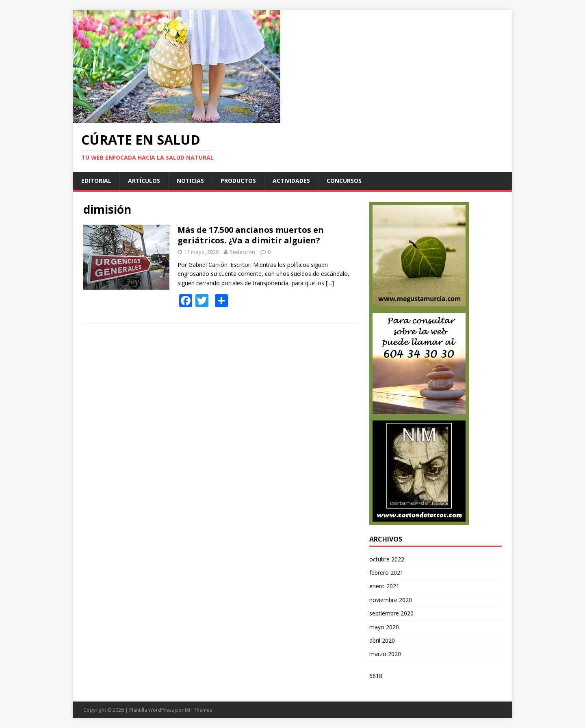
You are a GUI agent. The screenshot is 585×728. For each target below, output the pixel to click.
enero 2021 (384, 586)
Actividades (291, 181)
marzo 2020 (385, 654)
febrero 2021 (386, 573)
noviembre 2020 (391, 600)
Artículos (144, 181)
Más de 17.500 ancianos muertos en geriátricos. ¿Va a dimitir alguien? (251, 235)
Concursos (344, 181)
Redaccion (242, 252)
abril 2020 (382, 640)
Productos (238, 181)
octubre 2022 (387, 559)
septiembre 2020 (391, 613)
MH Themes (198, 710)
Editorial (96, 181)
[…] (330, 283)
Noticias (190, 181)
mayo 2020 (384, 627)
